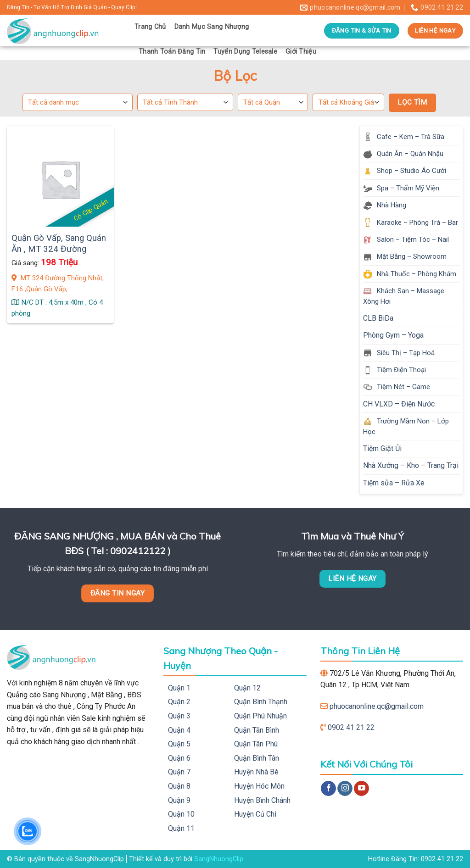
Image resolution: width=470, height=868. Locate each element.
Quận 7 (179, 772)
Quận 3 (179, 716)
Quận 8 (179, 786)
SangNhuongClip (219, 859)
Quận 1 (179, 688)
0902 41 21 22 (351, 727)
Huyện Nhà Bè (256, 772)
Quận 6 (179, 758)
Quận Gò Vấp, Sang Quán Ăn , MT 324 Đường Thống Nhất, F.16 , (59, 249)
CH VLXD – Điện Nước (399, 404)
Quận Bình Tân (257, 758)
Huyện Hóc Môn (259, 786)
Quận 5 (179, 744)
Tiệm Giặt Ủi (382, 448)
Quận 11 (181, 828)
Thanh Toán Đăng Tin (172, 52)
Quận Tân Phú (256, 744)
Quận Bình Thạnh (261, 702)
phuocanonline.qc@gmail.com (377, 706)
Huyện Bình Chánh (262, 800)
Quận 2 (179, 702)
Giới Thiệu (301, 52)
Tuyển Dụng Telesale (245, 52)
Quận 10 (181, 814)
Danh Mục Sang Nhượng (212, 27)
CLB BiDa (378, 318)
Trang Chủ (150, 27)
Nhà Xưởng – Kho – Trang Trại (411, 465)
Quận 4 (179, 730)
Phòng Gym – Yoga (393, 335)
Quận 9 (179, 800)
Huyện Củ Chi (255, 814)
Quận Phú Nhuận (260, 716)
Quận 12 (247, 688)
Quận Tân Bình (257, 730)
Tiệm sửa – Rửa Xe (394, 483)
